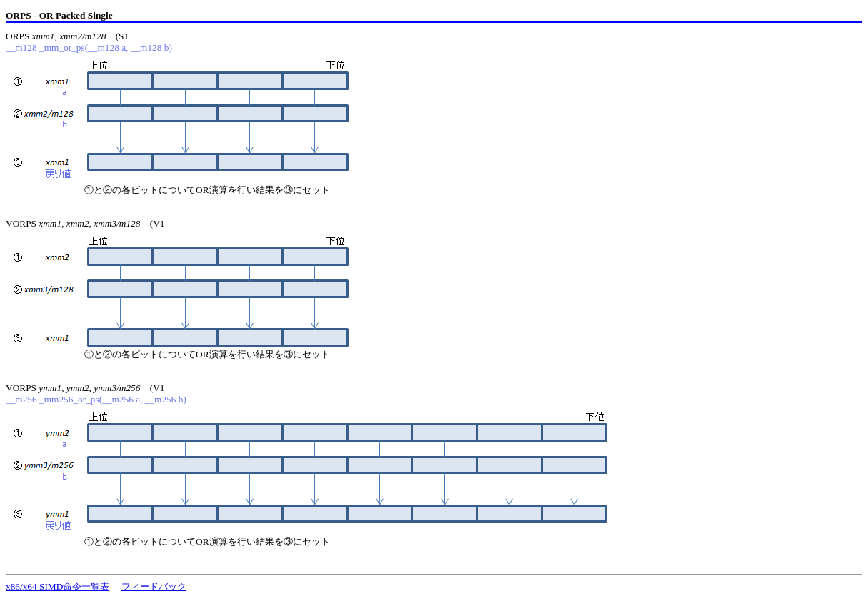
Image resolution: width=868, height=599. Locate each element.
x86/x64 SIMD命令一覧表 (58, 586)
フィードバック (154, 586)
